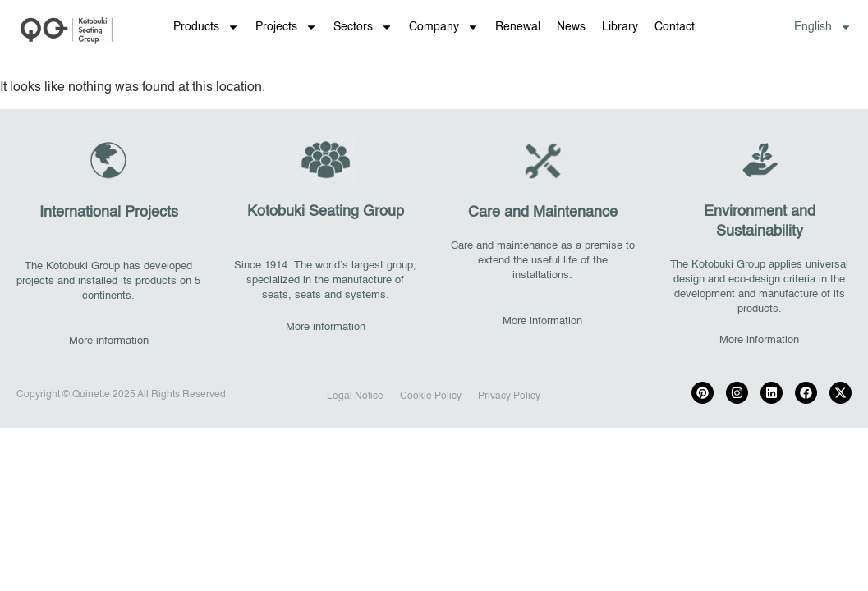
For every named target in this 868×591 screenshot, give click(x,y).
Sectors (363, 27)
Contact (675, 27)
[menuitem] (823, 27)
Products (206, 27)
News (571, 27)
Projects (286, 27)
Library (620, 27)
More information (109, 341)
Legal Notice (355, 396)
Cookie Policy (431, 396)
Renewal (518, 27)
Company (444, 27)
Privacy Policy (509, 396)
